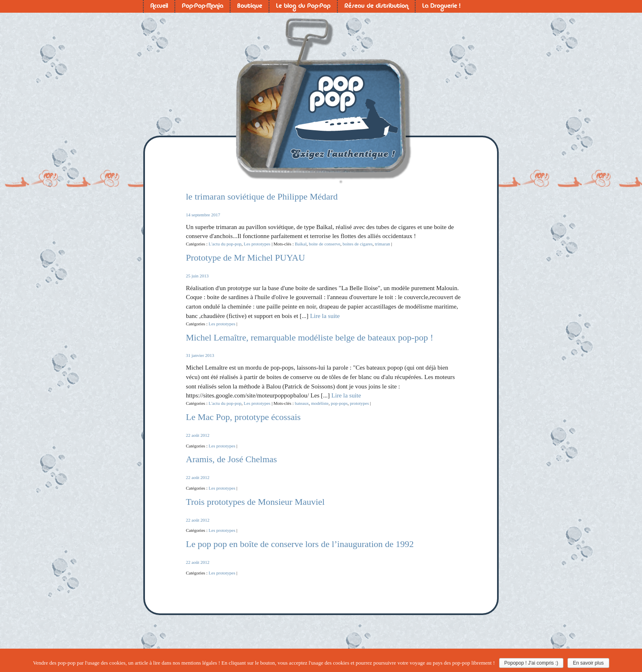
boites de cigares (358, 244)
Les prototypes (257, 244)
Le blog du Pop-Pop (303, 6)
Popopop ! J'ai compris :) (531, 663)
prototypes (359, 403)
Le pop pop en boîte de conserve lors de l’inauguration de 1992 (300, 544)
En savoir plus (588, 663)
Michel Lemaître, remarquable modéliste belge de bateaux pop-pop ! (310, 337)
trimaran (383, 244)
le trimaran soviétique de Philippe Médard (262, 196)
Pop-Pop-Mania (202, 6)
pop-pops (339, 403)
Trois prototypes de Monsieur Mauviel (255, 502)
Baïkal (301, 244)
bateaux (302, 403)
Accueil (159, 6)
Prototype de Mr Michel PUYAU (245, 258)
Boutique (250, 6)
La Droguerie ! (441, 6)
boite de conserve (324, 244)
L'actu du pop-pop (225, 244)
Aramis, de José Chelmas (231, 459)
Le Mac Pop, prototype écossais (243, 417)
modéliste (320, 403)
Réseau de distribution (376, 6)
